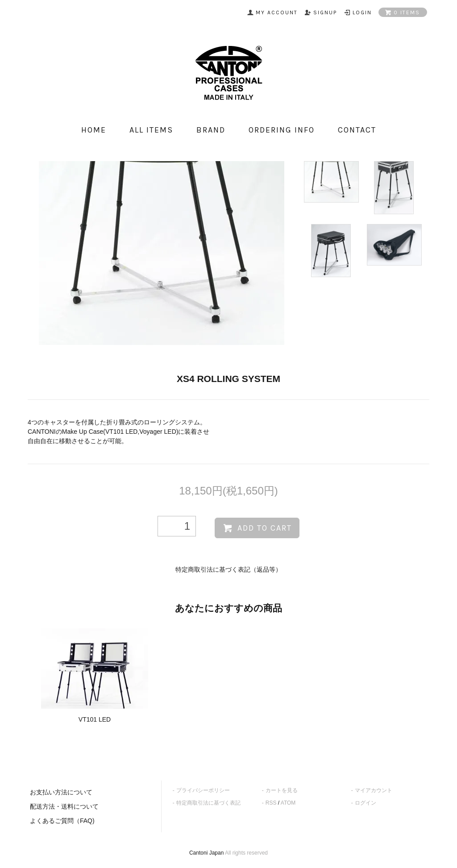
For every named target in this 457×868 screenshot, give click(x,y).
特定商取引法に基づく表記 (208, 803)
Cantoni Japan (206, 853)
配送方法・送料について (64, 806)
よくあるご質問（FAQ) (62, 821)
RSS (271, 803)
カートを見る (282, 790)
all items (151, 130)
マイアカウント (374, 790)
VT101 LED (95, 719)
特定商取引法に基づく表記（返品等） (228, 569)
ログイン (366, 803)
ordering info (282, 130)
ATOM (288, 803)
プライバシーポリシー (203, 790)
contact (357, 130)
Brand (211, 130)
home (94, 130)
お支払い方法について (61, 792)
